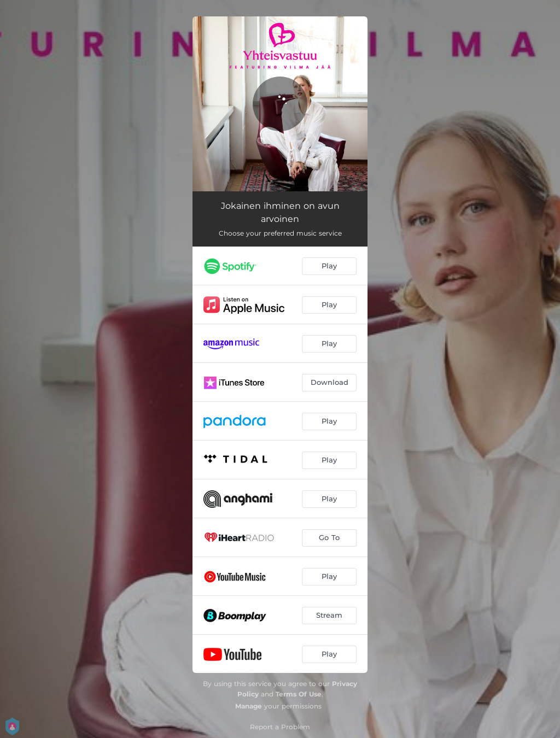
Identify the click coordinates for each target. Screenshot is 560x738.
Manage (249, 706)
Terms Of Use (299, 694)
